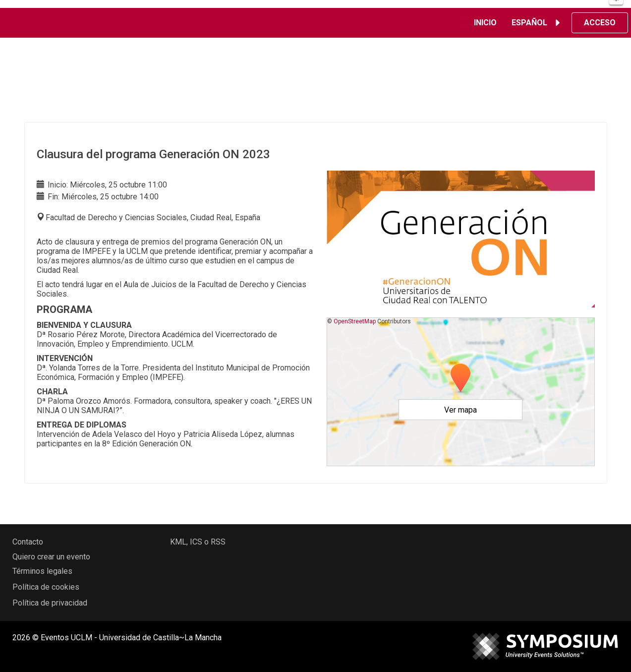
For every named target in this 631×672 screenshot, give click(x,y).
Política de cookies (46, 587)
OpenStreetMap (355, 321)
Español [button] (537, 23)
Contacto (28, 542)
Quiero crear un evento (51, 557)
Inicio (485, 23)
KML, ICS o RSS (198, 542)
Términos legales (42, 571)
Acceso (600, 23)
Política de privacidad (50, 603)
